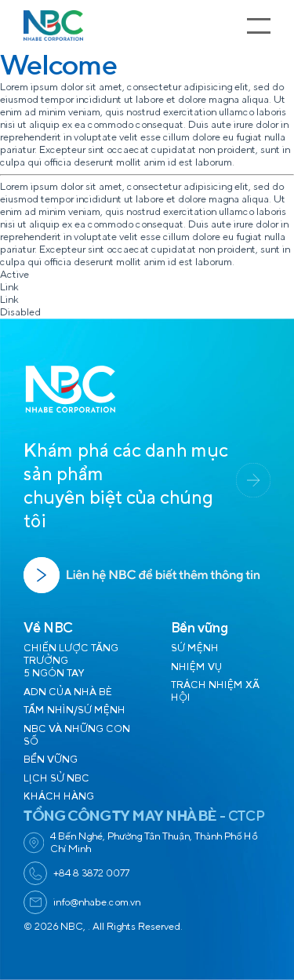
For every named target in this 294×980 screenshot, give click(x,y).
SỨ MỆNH (195, 648)
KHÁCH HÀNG (59, 796)
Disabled (20, 312)
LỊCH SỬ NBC (56, 778)
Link (9, 287)
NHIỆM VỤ (197, 667)
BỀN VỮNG (51, 760)
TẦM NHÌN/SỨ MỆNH (74, 710)
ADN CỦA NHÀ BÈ (68, 692)
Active (15, 275)
